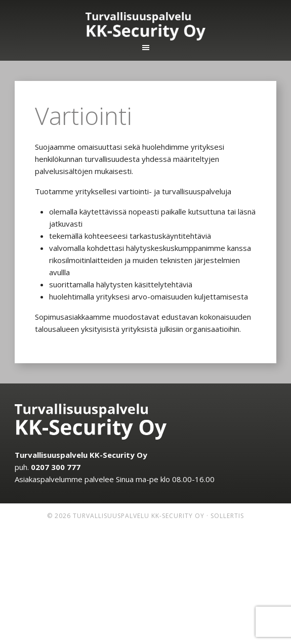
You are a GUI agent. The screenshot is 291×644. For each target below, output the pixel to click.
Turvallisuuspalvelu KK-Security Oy (146, 26)
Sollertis (227, 516)
